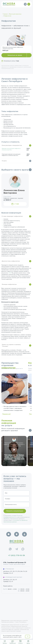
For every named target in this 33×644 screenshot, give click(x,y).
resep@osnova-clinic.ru (16, 640)
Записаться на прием (15, 55)
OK (28, 636)
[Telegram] (17, 549)
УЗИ (10, 273)
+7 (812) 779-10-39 (16, 555)
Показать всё (6, 414)
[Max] (23, 549)
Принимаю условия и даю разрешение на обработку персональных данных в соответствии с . (16, 519)
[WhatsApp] (10, 549)
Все (30, 170)
